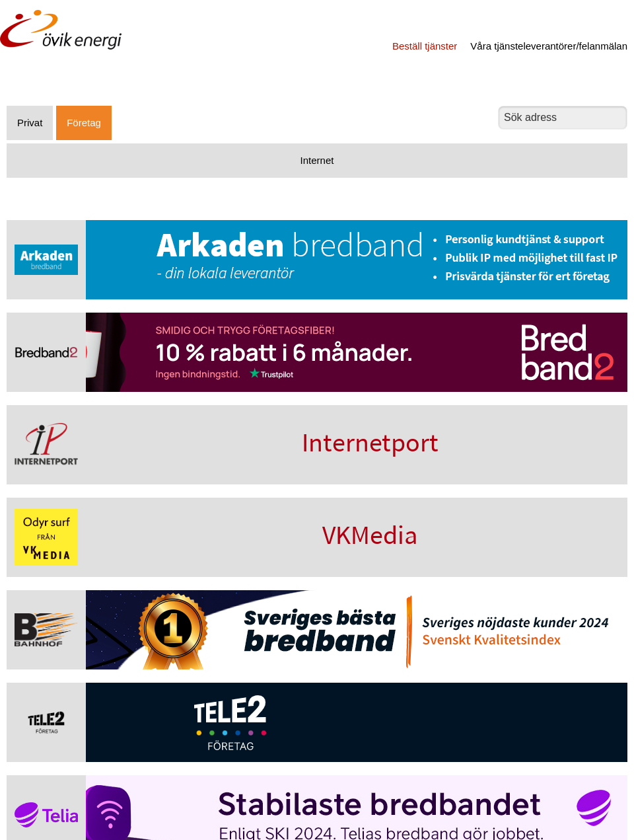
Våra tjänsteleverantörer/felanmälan (549, 46)
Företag (84, 123)
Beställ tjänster (425, 46)
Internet (317, 160)
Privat (30, 123)
